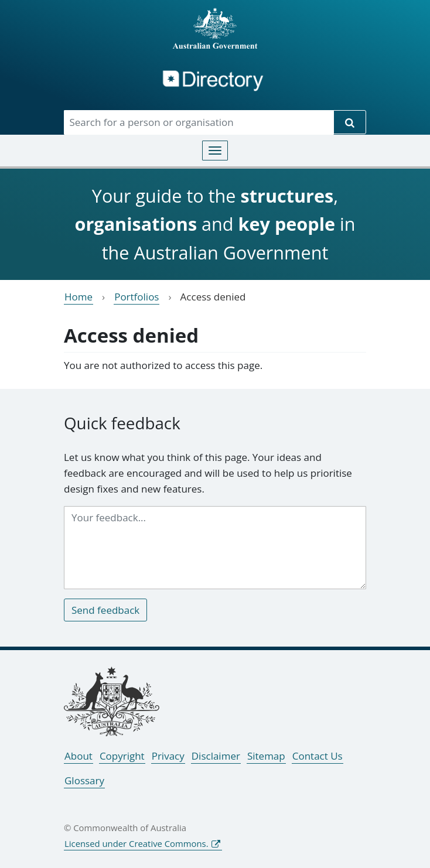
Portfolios (136, 297)
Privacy (168, 756)
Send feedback (105, 610)
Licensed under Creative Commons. (136, 843)
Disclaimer (216, 756)
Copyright (122, 756)
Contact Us (318, 756)
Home (79, 297)
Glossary (84, 780)
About (79, 756)
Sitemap (266, 756)
